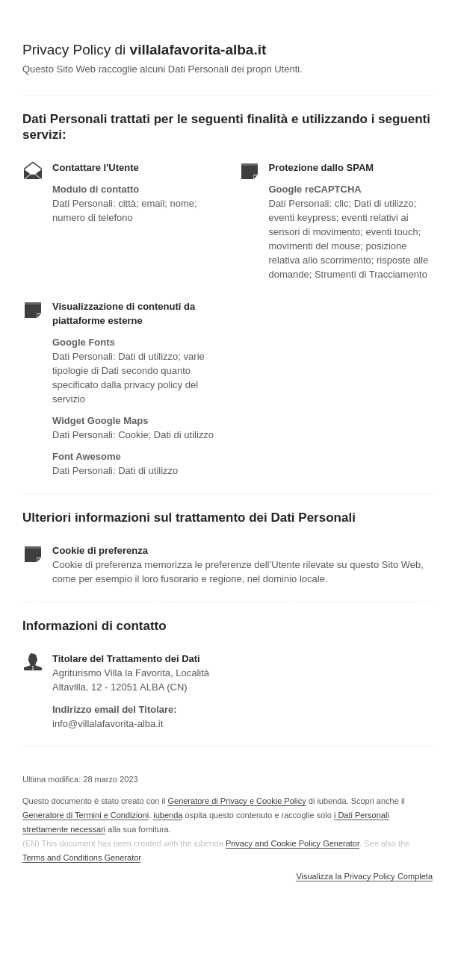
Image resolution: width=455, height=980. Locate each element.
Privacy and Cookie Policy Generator (292, 843)
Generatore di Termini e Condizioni (86, 815)
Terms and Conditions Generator (81, 858)
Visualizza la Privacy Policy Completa (364, 877)
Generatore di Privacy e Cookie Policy (236, 801)
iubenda (168, 815)
